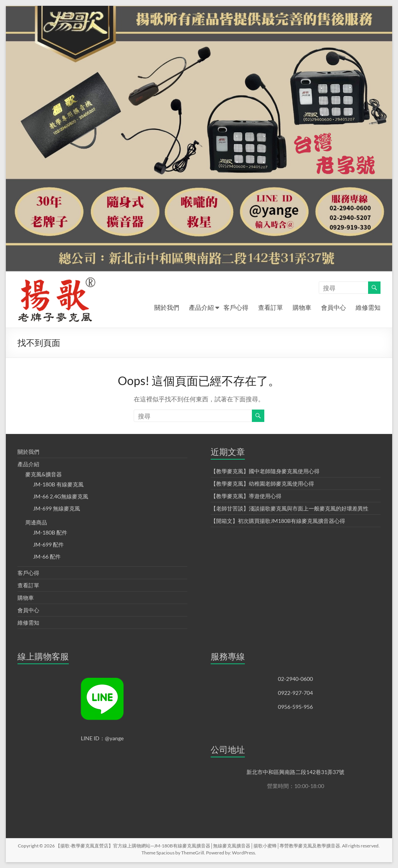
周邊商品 (36, 522)
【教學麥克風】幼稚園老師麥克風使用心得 (262, 483)
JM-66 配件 (47, 556)
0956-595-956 (295, 707)
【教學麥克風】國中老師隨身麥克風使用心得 (265, 471)
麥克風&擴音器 (44, 474)
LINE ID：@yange (102, 738)
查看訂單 (271, 307)
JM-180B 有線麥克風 (58, 484)
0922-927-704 (295, 693)
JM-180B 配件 (50, 532)
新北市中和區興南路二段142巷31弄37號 (295, 772)
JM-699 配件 (48, 544)
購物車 (302, 307)
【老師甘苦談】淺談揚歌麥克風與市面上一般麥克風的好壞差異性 (290, 508)
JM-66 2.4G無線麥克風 (61, 496)
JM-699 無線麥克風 (57, 508)
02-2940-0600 (295, 679)
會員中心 (333, 307)
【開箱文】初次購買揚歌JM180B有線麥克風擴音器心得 (278, 521)
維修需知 (368, 307)
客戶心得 (236, 307)
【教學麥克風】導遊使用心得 (246, 496)
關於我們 (167, 307)
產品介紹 (201, 307)
